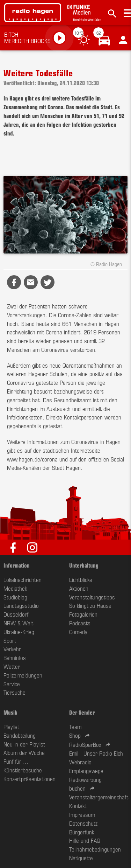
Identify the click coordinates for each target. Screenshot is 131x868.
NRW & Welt (18, 623)
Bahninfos (15, 658)
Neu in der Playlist (24, 744)
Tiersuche (14, 692)
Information (17, 565)
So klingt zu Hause (90, 605)
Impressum (82, 814)
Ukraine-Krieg (19, 632)
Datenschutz (83, 823)
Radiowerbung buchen (85, 784)
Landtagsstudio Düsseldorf (21, 610)
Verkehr (12, 649)
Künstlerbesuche (23, 770)
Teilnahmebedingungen (95, 849)
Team (75, 727)
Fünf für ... (16, 761)
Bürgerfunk (82, 832)
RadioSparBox (85, 744)
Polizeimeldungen (23, 675)
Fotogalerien (83, 614)
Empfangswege (86, 771)
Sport (10, 640)
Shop (75, 735)
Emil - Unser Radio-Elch (96, 753)
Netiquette (81, 858)
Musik (10, 712)
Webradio (80, 762)
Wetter (12, 666)
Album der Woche (24, 752)
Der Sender (82, 712)
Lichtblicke (81, 579)
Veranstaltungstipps (92, 597)
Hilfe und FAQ (85, 840)
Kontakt (78, 806)
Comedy (78, 632)
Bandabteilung (20, 735)
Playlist (11, 727)
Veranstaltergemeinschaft (99, 797)
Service (12, 684)
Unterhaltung (84, 565)
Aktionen (79, 588)
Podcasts (80, 623)
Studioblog (15, 597)
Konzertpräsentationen (30, 779)
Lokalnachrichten (23, 579)
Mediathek (15, 588)
